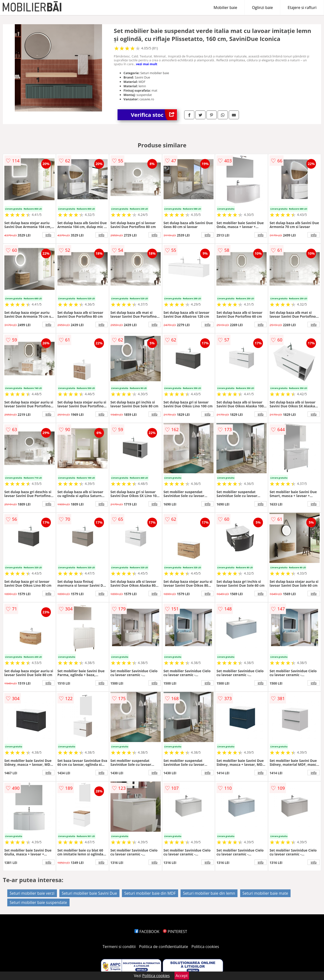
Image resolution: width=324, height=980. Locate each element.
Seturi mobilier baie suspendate (38, 902)
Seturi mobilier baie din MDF (150, 893)
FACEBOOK (147, 932)
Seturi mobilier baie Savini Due (89, 893)
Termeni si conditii (119, 947)
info (48, 235)
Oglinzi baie (262, 8)
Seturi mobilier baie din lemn (209, 893)
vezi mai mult (147, 64)
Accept (182, 976)
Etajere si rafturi (302, 8)
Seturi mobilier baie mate (265, 893)
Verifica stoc (154, 115)
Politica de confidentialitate (164, 947)
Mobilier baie (225, 8)
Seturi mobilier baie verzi (32, 893)
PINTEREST (175, 932)
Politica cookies (205, 947)
